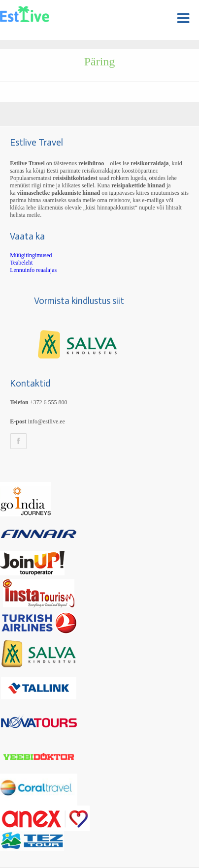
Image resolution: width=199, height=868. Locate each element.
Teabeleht (21, 263)
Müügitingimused (31, 255)
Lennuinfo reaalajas (33, 270)
